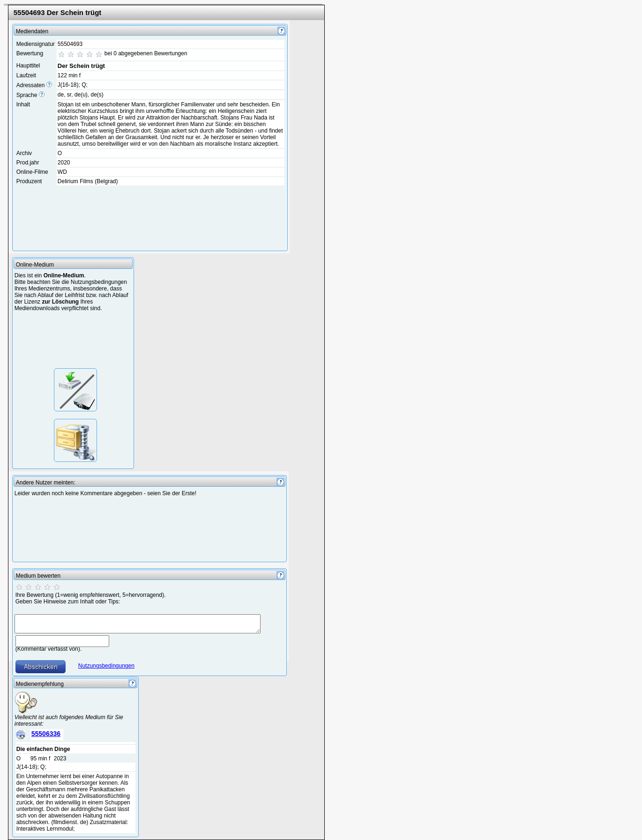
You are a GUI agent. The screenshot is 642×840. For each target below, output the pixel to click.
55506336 (46, 734)
